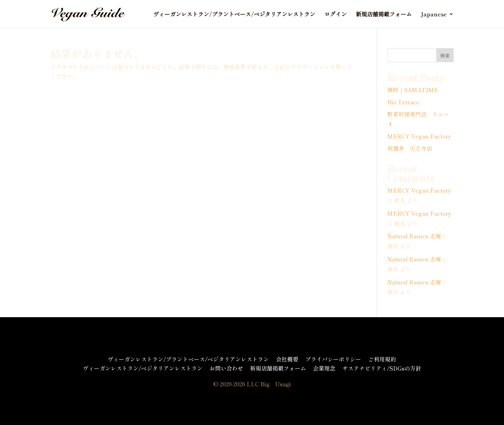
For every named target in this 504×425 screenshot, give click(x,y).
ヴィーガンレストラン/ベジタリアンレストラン (143, 368)
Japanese (434, 15)
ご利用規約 (382, 359)
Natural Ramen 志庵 (414, 236)
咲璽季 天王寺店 (410, 148)
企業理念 (324, 368)
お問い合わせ (226, 368)
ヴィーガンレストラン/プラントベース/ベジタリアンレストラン (234, 15)
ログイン (336, 15)
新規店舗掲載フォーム (384, 15)
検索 (445, 55)
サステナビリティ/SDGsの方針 (382, 368)
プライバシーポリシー (333, 359)
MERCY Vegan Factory (419, 136)
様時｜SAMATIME (413, 90)
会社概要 (287, 359)
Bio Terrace (403, 102)
